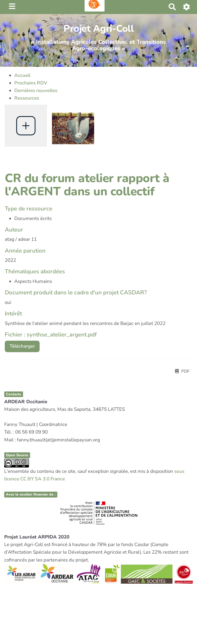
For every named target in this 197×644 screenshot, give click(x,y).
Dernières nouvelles (36, 90)
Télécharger (22, 346)
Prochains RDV (31, 83)
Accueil (22, 75)
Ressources (27, 98)
